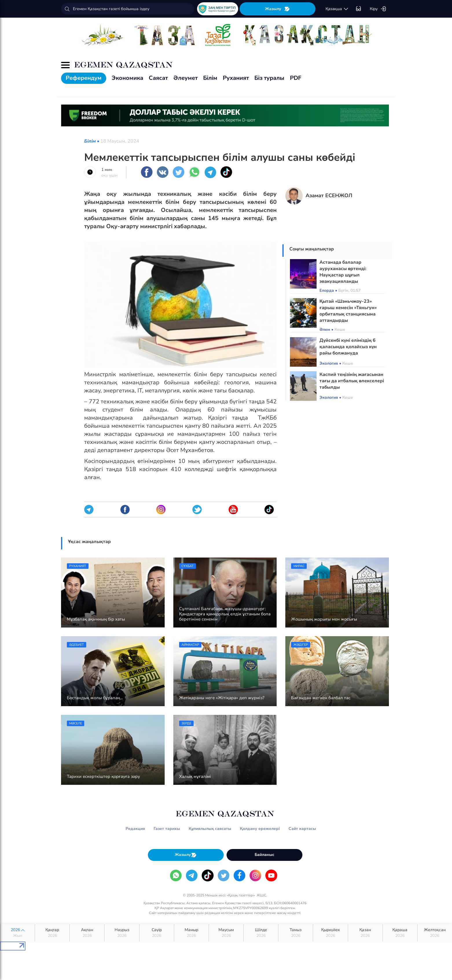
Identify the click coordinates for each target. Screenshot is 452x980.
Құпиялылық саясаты (210, 829)
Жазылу (278, 9)
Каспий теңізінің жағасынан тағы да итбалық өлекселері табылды (352, 381)
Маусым (226, 933)
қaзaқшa (337, 9)
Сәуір (157, 933)
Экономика (127, 78)
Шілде (261, 933)
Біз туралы (269, 78)
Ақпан (87, 933)
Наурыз (122, 933)
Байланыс (264, 855)
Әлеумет (185, 78)
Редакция (135, 829)
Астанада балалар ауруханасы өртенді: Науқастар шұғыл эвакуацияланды (343, 272)
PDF (296, 78)
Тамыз (296, 933)
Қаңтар (52, 933)
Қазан (365, 933)
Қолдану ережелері (260, 829)
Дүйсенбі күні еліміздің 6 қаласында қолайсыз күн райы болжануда (348, 347)
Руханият (236, 78)
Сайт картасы (302, 829)
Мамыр (191, 933)
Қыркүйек (330, 933)
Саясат (158, 78)
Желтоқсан (435, 933)
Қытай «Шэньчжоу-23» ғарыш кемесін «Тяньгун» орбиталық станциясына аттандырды (348, 311)
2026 (18, 933)
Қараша (400, 933)
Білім (210, 78)
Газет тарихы (167, 829)
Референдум (84, 78)
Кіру (378, 9)
